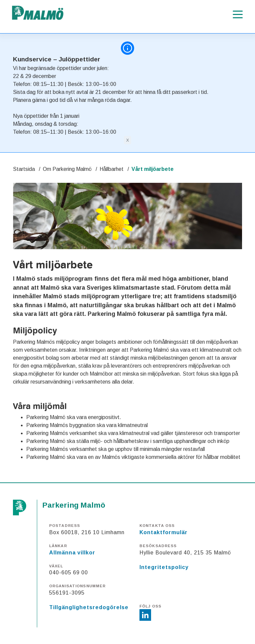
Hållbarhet (112, 169)
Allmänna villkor (72, 553)
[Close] (127, 140)
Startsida (24, 169)
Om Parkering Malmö (67, 169)
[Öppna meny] (238, 14)
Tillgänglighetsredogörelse (89, 607)
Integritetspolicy (164, 567)
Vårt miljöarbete (153, 169)
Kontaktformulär (164, 532)
